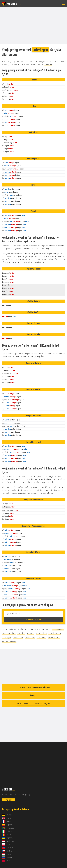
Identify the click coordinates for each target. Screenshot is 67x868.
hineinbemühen (9, 633)
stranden (21, 633)
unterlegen (7, 637)
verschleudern (54, 637)
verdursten (41, 637)
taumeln (30, 633)
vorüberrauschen (9, 642)
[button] (63, 4)
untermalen (18, 637)
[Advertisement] (33, 25)
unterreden (30, 637)
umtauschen (41, 633)
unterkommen (55, 633)
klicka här (48, 64)
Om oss (9, 800)
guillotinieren (58, 629)
